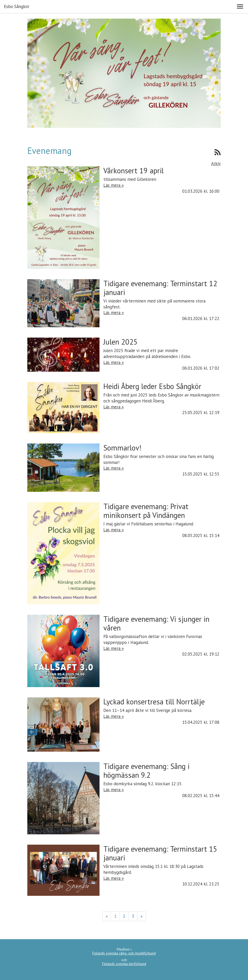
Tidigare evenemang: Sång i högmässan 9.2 (146, 771)
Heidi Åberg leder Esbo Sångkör (152, 386)
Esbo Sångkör (17, 6)
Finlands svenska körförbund (124, 964)
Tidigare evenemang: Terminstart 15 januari (160, 853)
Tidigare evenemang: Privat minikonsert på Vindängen (146, 511)
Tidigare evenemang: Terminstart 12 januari (160, 288)
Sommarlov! (122, 448)
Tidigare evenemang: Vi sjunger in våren (156, 623)
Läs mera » (114, 185)
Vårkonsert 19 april (134, 171)
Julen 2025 (121, 342)
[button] (240, 6)
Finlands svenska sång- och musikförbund (124, 953)
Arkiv (216, 164)
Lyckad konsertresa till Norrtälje (154, 702)
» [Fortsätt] (142, 916)
